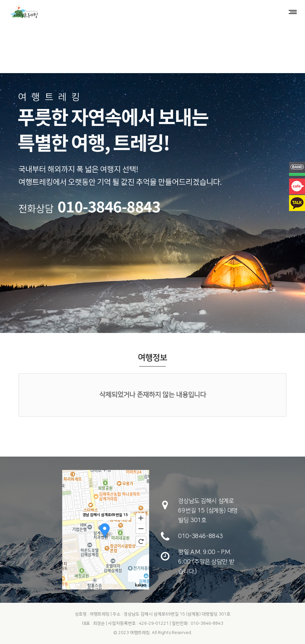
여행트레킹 (140, 633)
